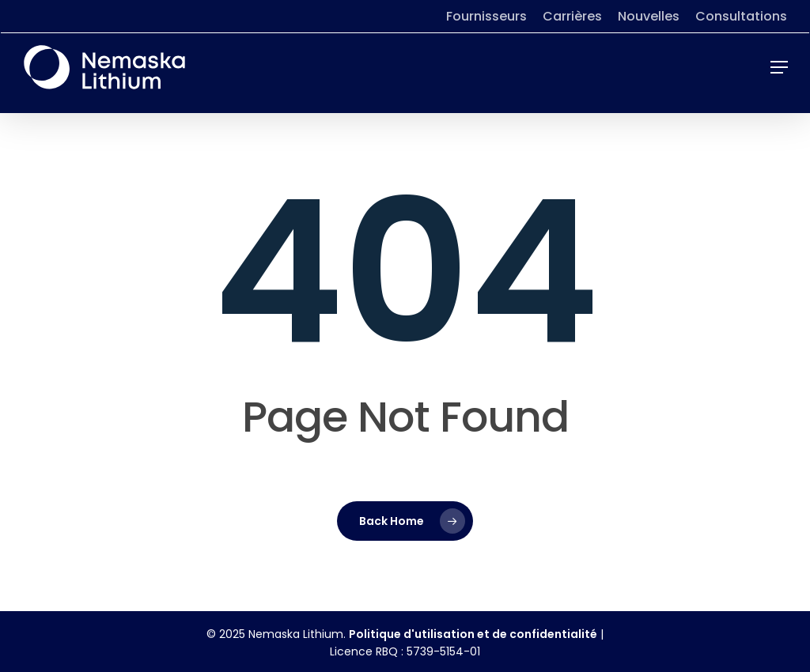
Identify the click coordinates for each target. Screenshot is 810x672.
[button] (779, 67)
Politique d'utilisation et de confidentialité (473, 634)
